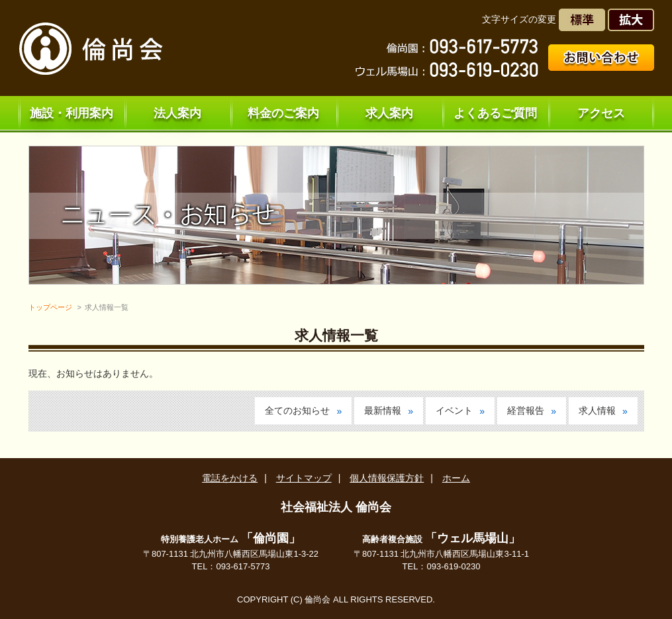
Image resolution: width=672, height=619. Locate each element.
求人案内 (389, 113)
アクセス (601, 113)
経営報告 (526, 410)
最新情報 (383, 410)
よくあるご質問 (495, 113)
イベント (454, 410)
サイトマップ (304, 478)
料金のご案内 (283, 113)
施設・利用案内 (72, 113)
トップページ (50, 307)
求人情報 (597, 410)
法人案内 (177, 113)
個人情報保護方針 (387, 478)
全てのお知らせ (297, 410)
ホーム (456, 478)
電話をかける (230, 478)
